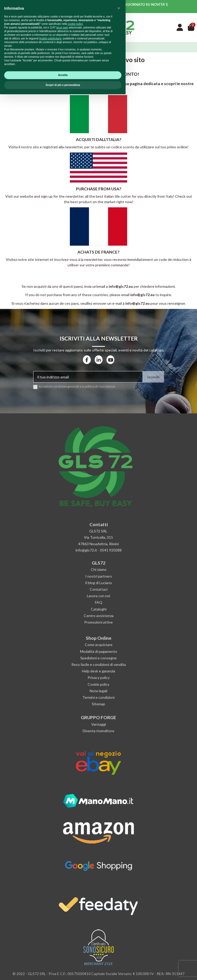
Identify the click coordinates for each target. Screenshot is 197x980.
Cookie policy (98, 684)
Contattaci (99, 589)
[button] (119, 894)
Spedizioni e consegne (98, 658)
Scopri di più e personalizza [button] (63, 971)
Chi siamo (99, 569)
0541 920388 (111, 550)
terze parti (62, 913)
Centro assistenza (99, 616)
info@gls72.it (86, 550)
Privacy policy (99, 677)
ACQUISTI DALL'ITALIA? (99, 139)
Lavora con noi (98, 596)
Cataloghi (99, 609)
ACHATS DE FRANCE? (98, 252)
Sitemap (98, 704)
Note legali (98, 691)
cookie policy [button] (75, 910)
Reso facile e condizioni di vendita (99, 664)
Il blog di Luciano (98, 583)
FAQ (99, 602)
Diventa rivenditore (98, 731)
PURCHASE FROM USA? (99, 189)
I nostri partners (99, 576)
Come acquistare (99, 645)
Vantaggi (99, 724)
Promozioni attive (98, 622)
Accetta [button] (63, 961)
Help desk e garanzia (98, 671)
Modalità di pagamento (99, 651)
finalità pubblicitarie (50, 924)
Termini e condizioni (98, 697)
